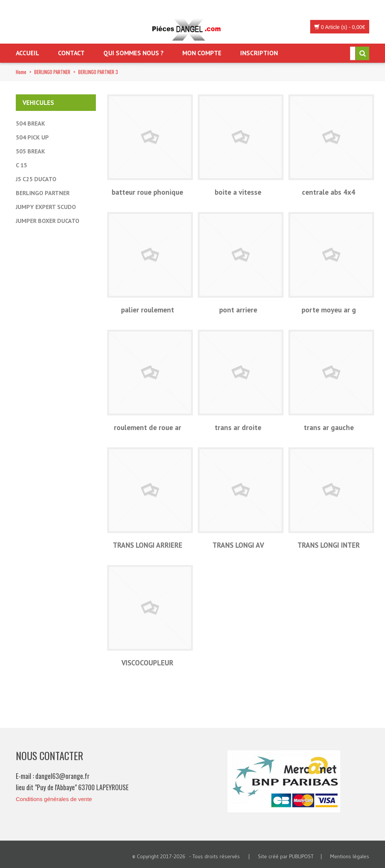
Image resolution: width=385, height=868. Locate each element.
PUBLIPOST (301, 856)
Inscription (259, 53)
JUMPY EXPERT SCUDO (46, 207)
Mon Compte (202, 53)
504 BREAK (30, 123)
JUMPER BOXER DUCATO (48, 221)
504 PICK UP (32, 137)
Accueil (27, 53)
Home (21, 72)
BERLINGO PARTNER (52, 72)
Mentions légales (350, 856)
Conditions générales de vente (54, 799)
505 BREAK (30, 151)
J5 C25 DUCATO (36, 179)
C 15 (21, 165)
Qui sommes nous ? (133, 53)
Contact (71, 53)
